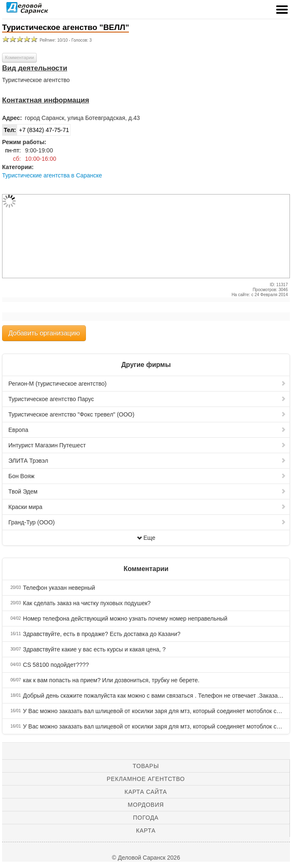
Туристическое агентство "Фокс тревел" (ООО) (147, 414)
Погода (146, 818)
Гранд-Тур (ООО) (147, 522)
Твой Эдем (147, 491)
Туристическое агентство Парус (147, 399)
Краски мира (147, 507)
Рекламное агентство (146, 779)
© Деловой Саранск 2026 (146, 858)
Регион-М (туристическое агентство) (147, 384)
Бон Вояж (147, 476)
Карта (146, 831)
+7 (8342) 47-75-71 (36, 130)
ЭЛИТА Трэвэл (147, 461)
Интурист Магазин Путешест (147, 445)
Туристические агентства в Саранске (52, 175)
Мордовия (146, 805)
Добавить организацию (44, 333)
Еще (146, 538)
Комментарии (19, 57)
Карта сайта (146, 792)
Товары (146, 766)
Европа (147, 430)
